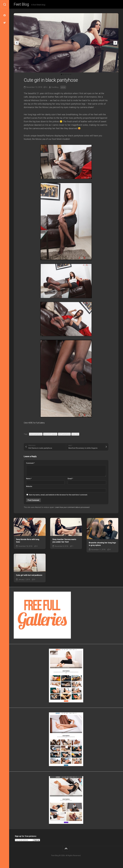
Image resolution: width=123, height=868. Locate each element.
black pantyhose (36, 435)
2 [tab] (63, 75)
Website (29, 487)
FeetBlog (55, 88)
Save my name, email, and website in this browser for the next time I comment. (58, 495)
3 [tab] (65, 75)
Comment (30, 464)
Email (70, 479)
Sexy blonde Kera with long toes (28, 541)
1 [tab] (61, 75)
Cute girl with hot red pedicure (29, 576)
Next (115, 43)
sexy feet (75, 435)
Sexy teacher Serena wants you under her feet (64, 541)
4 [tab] (67, 75)
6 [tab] (71, 75)
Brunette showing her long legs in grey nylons (102, 545)
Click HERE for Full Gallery (37, 423)
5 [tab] (69, 75)
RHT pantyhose (64, 435)
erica (64, 88)
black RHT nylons (50, 435)
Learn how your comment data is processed (72, 508)
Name (29, 479)
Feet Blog (22, 5)
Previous (17, 43)
